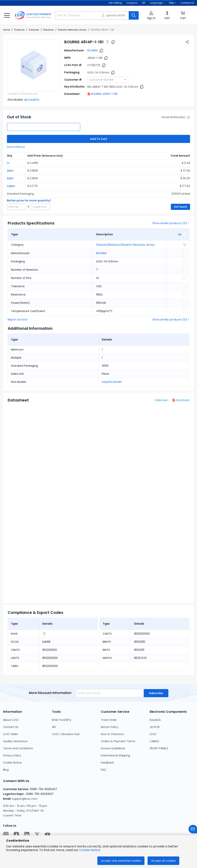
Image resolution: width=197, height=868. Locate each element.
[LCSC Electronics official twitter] (37, 835)
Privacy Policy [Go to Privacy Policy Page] (12, 755)
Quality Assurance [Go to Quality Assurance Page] (15, 741)
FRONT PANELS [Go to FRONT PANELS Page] (159, 748)
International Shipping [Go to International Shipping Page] (115, 755)
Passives (34, 30)
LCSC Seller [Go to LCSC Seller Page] (10, 734)
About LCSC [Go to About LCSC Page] (11, 720)
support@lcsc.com (25, 799)
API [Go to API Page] (54, 727)
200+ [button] (10, 171)
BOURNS (93, 50)
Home (7, 30)
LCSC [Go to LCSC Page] (153, 734)
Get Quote (180, 207)
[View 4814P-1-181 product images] (34, 65)
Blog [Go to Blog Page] (6, 770)
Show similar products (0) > (171, 223)
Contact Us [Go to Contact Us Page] (11, 727)
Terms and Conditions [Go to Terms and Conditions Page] (18, 748)
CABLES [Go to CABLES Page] (154, 741)
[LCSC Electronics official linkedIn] (27, 835)
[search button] (134, 15)
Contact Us (187, 3)
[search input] (75, 15)
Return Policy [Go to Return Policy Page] (109, 727)
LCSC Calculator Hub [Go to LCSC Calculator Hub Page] (66, 734)
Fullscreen (162, 400)
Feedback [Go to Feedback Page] (107, 763)
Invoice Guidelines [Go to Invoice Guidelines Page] (113, 748)
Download (181, 400)
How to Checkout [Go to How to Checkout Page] (112, 734)
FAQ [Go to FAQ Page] (104, 770)
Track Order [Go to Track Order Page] (109, 720)
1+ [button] (8, 163)
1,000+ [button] (11, 186)
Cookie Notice (90, 850)
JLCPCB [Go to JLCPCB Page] (155, 727)
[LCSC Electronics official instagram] (6, 835)
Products (19, 30)
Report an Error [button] (18, 320)
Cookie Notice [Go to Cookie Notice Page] (12, 763)
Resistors (49, 30)
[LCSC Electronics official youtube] (48, 835)
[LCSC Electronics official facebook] (16, 835)
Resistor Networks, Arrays (72, 30)
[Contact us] (193, 829)
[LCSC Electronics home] (33, 15)
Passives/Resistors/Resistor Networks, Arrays (125, 245)
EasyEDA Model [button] (112, 382)
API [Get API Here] (144, 3)
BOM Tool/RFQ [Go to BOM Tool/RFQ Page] (62, 720)
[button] (7, 15)
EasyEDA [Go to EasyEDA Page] (155, 720)
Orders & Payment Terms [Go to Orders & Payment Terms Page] (118, 741)
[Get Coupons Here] (132, 3)
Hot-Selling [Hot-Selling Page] (115, 3)
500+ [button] (10, 179)
